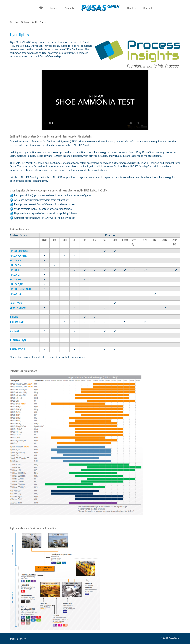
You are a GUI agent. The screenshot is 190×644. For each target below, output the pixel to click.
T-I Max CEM (17, 322)
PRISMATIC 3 (17, 349)
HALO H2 (15, 294)
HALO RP (15, 279)
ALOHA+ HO (18, 340)
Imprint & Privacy (18, 639)
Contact (148, 8)
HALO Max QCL (19, 251)
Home (41, 10)
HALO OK (16, 265)
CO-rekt (14, 331)
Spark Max (16, 303)
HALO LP (15, 275)
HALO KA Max (18, 256)
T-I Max (14, 317)
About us (132, 8)
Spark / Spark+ (18, 308)
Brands (54, 8)
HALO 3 (14, 270)
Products (69, 8)
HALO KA (15, 260)
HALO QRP (16, 284)
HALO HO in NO (20, 289)
